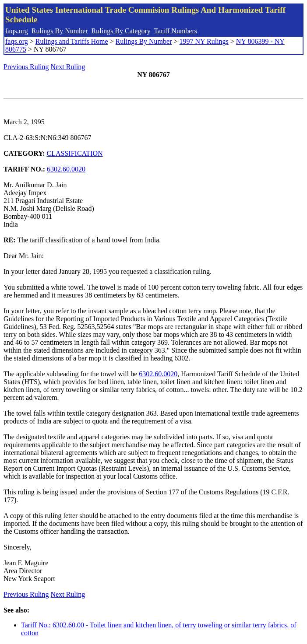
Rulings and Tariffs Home (72, 41)
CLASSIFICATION (75, 153)
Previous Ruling (26, 67)
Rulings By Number (60, 31)
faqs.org (17, 31)
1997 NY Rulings (204, 41)
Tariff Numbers (175, 31)
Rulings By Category (121, 31)
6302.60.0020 (66, 169)
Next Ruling (68, 67)
